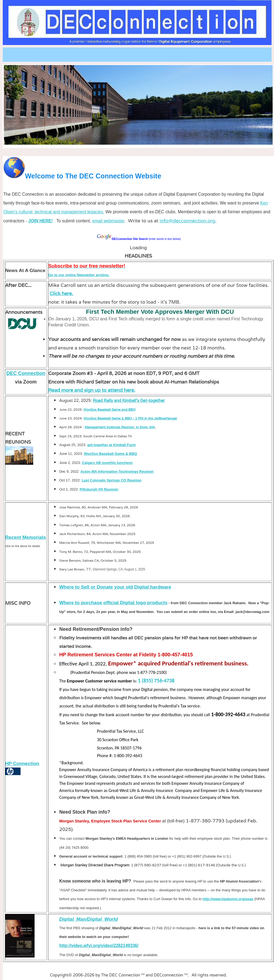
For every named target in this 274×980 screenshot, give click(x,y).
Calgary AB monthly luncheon (107, 463)
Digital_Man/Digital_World (88, 919)
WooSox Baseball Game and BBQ (109, 409)
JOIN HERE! (40, 221)
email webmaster (108, 221)
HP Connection (22, 763)
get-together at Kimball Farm (111, 445)
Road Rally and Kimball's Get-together (129, 400)
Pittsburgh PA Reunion (99, 489)
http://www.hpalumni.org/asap (228, 899)
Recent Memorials (26, 537)
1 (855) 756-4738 (156, 681)
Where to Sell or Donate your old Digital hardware (115, 587)
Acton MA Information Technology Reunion (117, 471)
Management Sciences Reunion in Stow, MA (120, 427)
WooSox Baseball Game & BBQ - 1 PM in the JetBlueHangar (130, 418)
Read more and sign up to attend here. (92, 390)
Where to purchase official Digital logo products (113, 603)
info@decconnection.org (187, 221)
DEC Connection (26, 373)
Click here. (61, 293)
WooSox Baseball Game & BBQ (111, 454)
